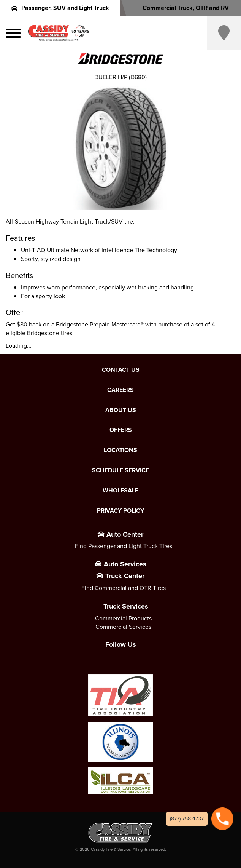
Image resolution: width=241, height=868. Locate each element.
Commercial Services (123, 627)
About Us (121, 410)
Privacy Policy (121, 511)
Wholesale (121, 491)
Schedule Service (121, 470)
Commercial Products (123, 618)
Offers (121, 430)
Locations (121, 450)
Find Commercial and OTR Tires (124, 588)
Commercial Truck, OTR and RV (181, 8)
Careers (121, 390)
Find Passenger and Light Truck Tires (124, 546)
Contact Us (121, 370)
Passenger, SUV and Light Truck (60, 8)
